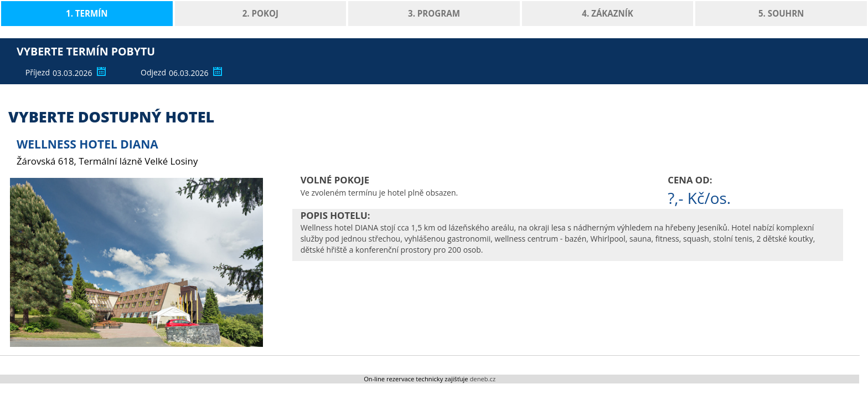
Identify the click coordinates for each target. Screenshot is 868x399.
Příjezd (38, 72)
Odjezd (153, 72)
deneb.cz (483, 379)
